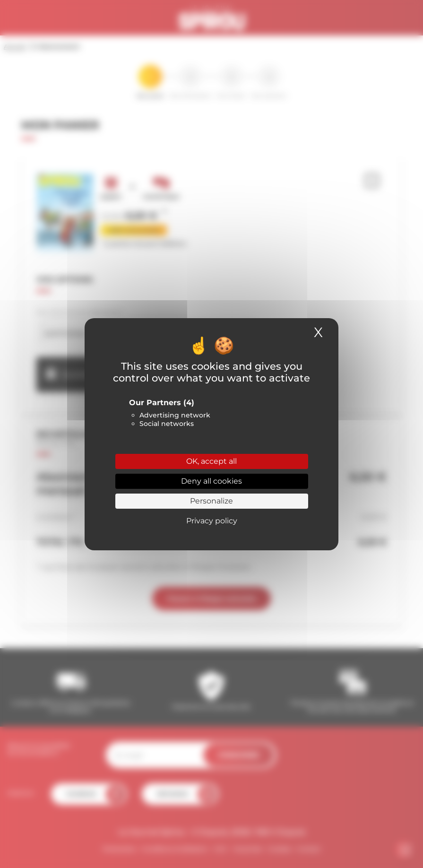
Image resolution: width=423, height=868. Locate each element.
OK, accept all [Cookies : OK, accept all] (211, 461)
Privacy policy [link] (212, 521)
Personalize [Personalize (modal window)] (211, 501)
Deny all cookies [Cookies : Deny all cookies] (211, 481)
